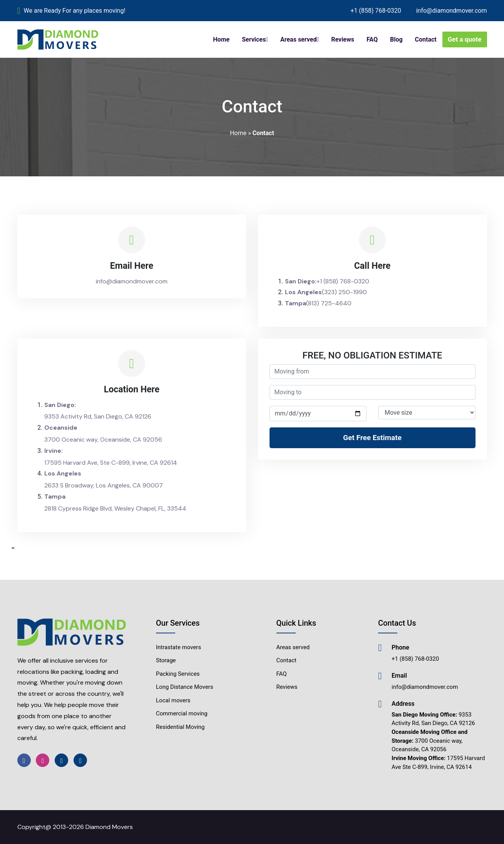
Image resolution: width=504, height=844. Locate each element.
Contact (426, 39)
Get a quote (465, 39)
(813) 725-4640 (329, 303)
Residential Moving (180, 727)
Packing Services (178, 674)
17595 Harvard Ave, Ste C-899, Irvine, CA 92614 (111, 463)
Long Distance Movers (185, 687)
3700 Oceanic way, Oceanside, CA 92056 (103, 440)
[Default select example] (427, 413)
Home (221, 39)
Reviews (343, 39)
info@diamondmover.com (452, 11)
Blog (396, 39)
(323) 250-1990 (344, 292)
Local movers (173, 700)
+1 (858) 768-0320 (376, 11)
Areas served (298, 39)
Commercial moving (182, 713)
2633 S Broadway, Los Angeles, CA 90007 (104, 485)
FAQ (372, 39)
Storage (166, 660)
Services (254, 39)
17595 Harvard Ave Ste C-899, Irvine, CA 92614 (438, 763)
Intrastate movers (178, 647)
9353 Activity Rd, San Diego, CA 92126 (98, 416)
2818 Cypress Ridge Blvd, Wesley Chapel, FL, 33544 (115, 508)
